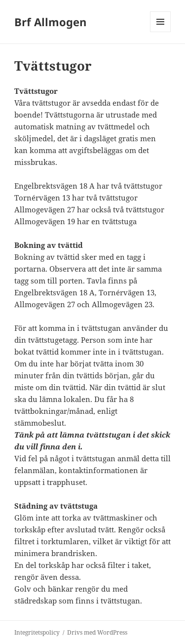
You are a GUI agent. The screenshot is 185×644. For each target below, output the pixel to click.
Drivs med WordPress (97, 632)
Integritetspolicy (37, 632)
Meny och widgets (161, 32)
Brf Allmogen (50, 22)
